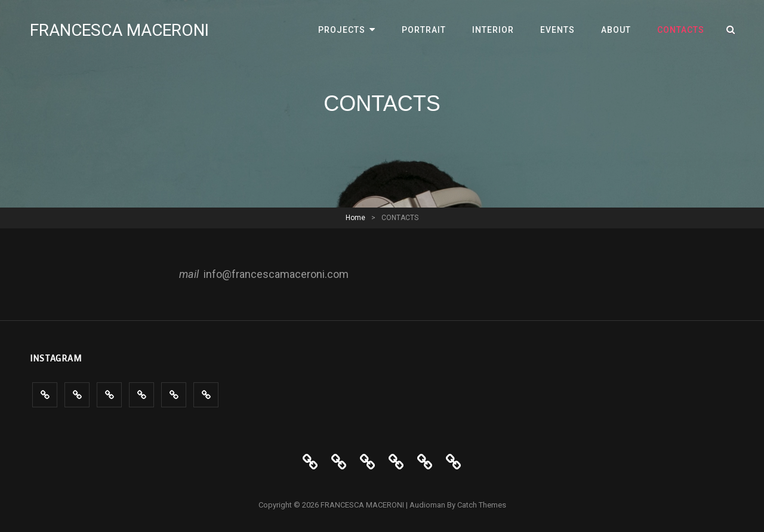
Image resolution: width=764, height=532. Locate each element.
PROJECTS (342, 30)
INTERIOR (493, 30)
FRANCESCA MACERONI (119, 30)
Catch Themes (482, 505)
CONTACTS (681, 30)
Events (557, 30)
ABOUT (616, 30)
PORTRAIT (424, 30)
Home (355, 218)
